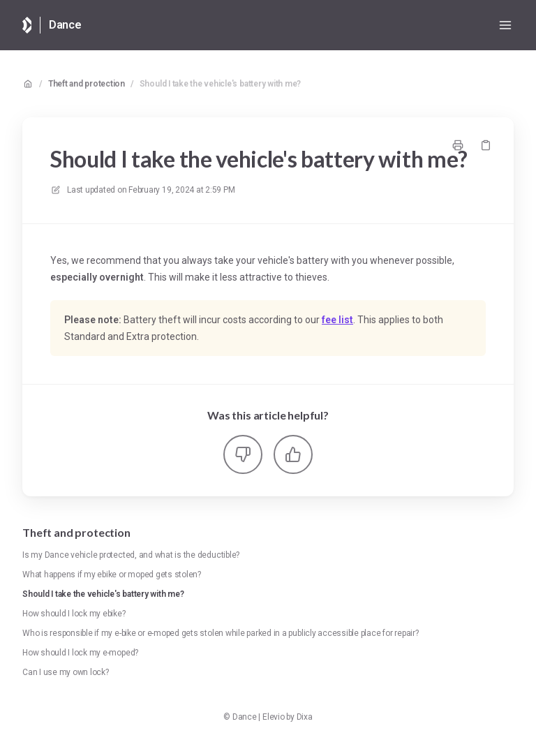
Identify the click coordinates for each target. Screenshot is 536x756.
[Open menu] (505, 25)
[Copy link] (486, 145)
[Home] (27, 25)
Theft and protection (87, 84)
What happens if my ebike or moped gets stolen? (112, 575)
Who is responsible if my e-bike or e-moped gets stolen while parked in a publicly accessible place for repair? (221, 633)
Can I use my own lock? (66, 672)
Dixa (305, 717)
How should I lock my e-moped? (80, 653)
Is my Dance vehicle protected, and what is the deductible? (131, 555)
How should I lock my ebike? (74, 614)
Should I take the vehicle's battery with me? (220, 84)
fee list (337, 320)
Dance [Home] (65, 25)
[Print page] (458, 145)
